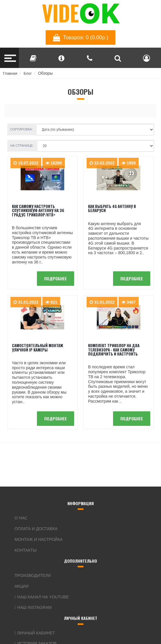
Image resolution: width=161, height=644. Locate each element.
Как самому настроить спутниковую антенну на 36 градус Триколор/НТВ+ (38, 210)
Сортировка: (22, 129)
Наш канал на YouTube (42, 597)
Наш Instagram (33, 607)
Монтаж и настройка (39, 539)
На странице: (22, 146)
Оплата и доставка (36, 529)
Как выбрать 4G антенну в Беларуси (112, 208)
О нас (21, 518)
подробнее (56, 278)
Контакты (26, 550)
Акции (22, 586)
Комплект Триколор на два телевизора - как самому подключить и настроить (114, 350)
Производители (33, 575)
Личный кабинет (35, 633)
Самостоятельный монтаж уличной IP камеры (37, 347)
